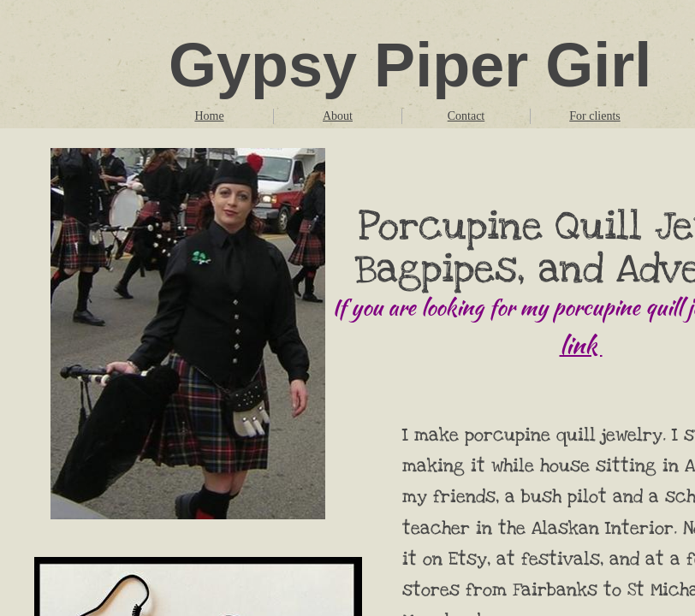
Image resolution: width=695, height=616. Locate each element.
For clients (595, 116)
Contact (466, 116)
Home (209, 116)
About (338, 116)
